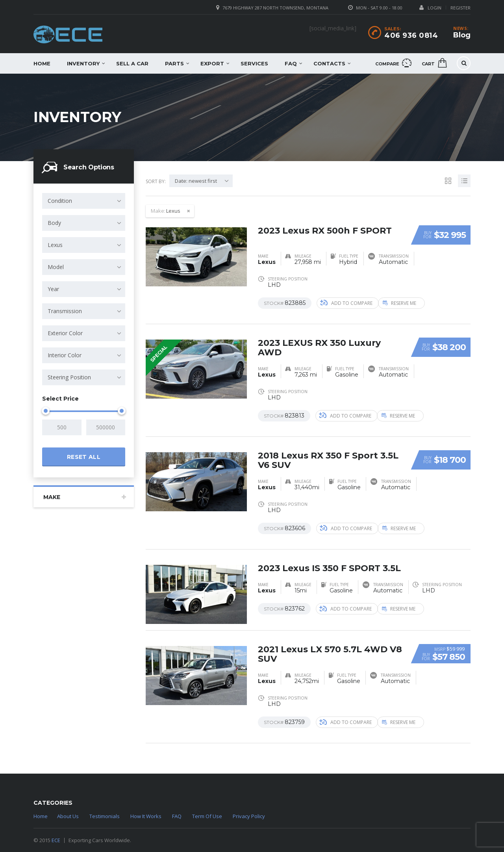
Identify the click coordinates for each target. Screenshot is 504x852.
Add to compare (346, 303)
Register (460, 8)
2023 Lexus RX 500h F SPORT (325, 231)
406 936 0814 (411, 35)
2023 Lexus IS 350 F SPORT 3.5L (329, 568)
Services (254, 63)
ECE (56, 840)
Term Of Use (207, 816)
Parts (174, 63)
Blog (462, 35)
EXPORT (212, 63)
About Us (68, 816)
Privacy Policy (249, 816)
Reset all (84, 457)
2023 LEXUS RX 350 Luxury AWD (319, 348)
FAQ (291, 63)
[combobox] (84, 201)
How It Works (146, 816)
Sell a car (132, 63)
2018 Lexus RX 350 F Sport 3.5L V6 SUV (328, 460)
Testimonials (105, 816)
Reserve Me (405, 303)
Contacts (329, 63)
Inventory (83, 63)
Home (42, 63)
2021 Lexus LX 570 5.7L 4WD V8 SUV (330, 654)
